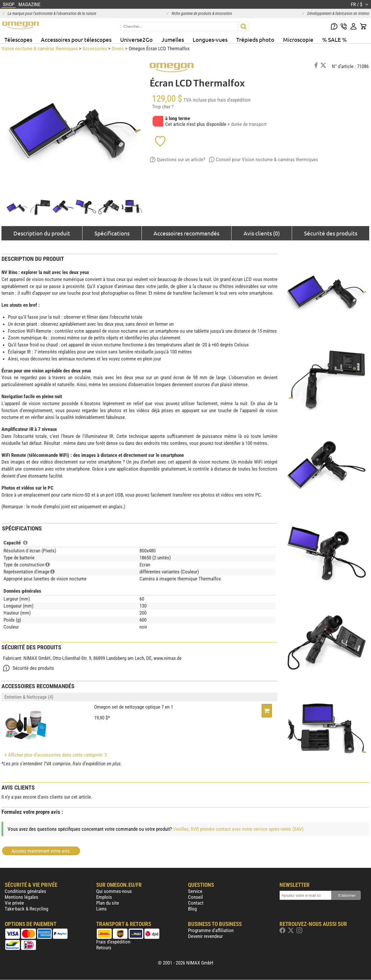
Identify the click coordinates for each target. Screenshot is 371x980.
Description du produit (42, 233)
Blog (192, 909)
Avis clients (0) (262, 233)
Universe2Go (136, 39)
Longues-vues (210, 39)
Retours (104, 948)
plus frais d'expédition (229, 100)
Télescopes (18, 39)
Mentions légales (21, 897)
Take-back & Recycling (26, 909)
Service (195, 891)
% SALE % (334, 39)
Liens (101, 909)
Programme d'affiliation (211, 930)
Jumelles (173, 39)
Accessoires (95, 48)
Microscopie (298, 39)
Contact (196, 903)
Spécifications (112, 233)
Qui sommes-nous (114, 891)
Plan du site (108, 903)
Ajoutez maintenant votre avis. (41, 851)
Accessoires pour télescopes (76, 39)
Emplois (104, 897)
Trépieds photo (255, 39)
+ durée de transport (247, 124)
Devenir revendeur (205, 936)
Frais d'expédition (113, 942)
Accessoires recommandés (186, 233)
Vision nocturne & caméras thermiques (40, 48)
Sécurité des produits (331, 233)
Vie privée (14, 903)
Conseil (195, 897)
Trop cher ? (163, 107)
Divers (118, 48)
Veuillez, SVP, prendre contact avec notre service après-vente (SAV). (239, 829)
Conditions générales (25, 891)
